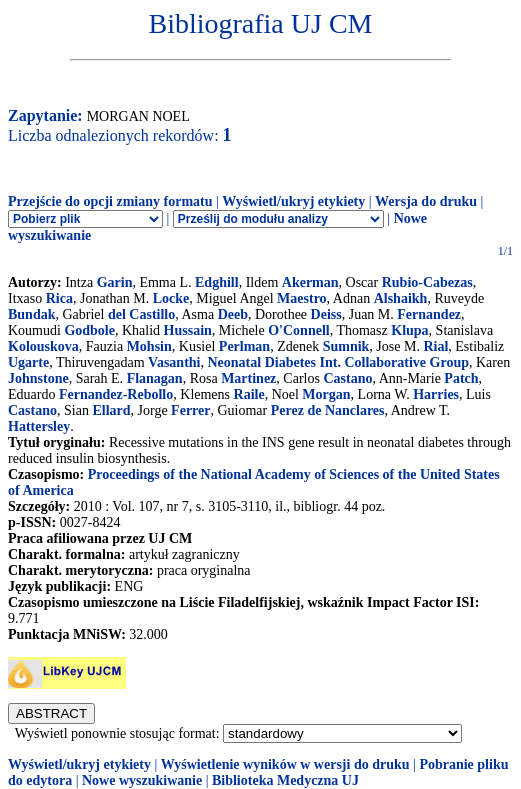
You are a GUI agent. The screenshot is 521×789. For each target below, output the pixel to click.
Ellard (111, 410)
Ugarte (28, 362)
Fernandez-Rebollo (116, 394)
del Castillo (141, 314)
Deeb (233, 314)
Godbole (89, 330)
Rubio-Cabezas (427, 282)
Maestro (302, 298)
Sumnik (346, 346)
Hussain (188, 330)
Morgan (326, 394)
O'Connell (298, 330)
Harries (436, 394)
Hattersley (39, 426)
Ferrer (190, 410)
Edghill (217, 282)
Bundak (31, 314)
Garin (115, 282)
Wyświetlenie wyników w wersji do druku (285, 764)
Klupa (409, 330)
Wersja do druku (426, 201)
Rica (59, 298)
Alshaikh (401, 298)
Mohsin (149, 346)
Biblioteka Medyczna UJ (285, 780)
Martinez (248, 378)
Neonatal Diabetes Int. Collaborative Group (338, 362)
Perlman (244, 346)
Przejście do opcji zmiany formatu (110, 201)
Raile (249, 394)
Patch (461, 378)
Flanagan (155, 378)
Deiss (326, 314)
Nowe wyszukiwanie (142, 780)
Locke (171, 298)
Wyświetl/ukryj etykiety (293, 201)
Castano (347, 378)
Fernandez (429, 314)
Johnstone (38, 378)
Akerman (310, 282)
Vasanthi (174, 362)
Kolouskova (43, 346)
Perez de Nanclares (328, 410)
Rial (435, 346)
